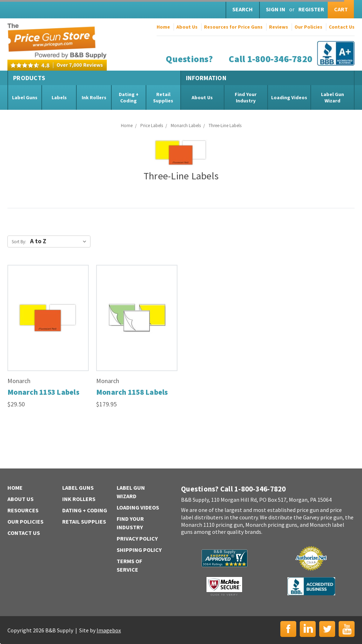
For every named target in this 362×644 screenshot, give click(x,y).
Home (163, 27)
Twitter (327, 629)
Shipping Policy (139, 550)
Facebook (288, 629)
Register (311, 9)
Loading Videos (289, 97)
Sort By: (19, 242)
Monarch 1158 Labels (132, 392)
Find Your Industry (246, 97)
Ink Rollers (94, 97)
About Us (187, 27)
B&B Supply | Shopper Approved (224, 558)
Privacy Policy (137, 538)
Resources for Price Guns (233, 27)
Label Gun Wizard (332, 97)
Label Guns (25, 97)
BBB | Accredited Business (311, 586)
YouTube (347, 629)
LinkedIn (308, 629)
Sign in (276, 9)
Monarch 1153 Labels (43, 392)
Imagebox (109, 630)
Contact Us (342, 27)
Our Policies (308, 27)
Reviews (279, 27)
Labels (59, 97)
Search (243, 9)
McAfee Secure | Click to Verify (224, 586)
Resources (23, 510)
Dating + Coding (129, 97)
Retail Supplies (163, 97)
